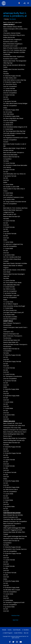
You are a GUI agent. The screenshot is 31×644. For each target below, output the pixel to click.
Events (10, 630)
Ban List (26, 633)
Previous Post (16, 616)
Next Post (15, 620)
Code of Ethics (18, 633)
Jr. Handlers (25, 630)
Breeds (4, 630)
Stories (7, 19)
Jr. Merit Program (8, 633)
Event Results (17, 630)
